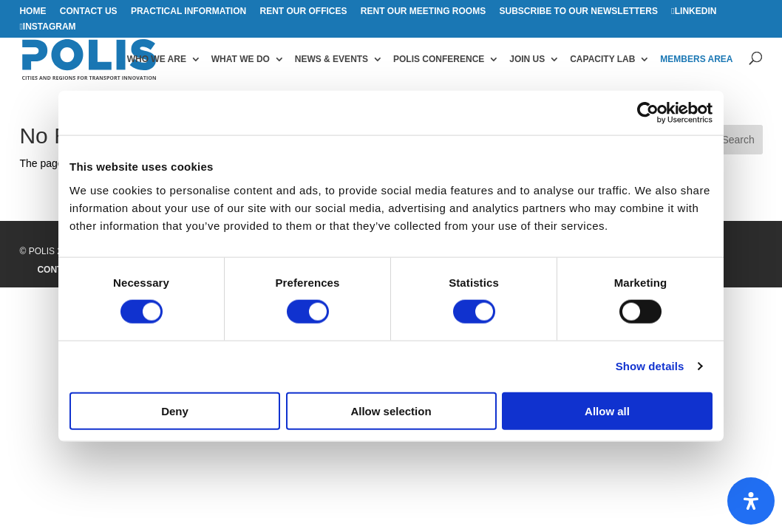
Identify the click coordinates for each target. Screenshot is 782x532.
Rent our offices (303, 11)
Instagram (50, 27)
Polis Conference (439, 59)
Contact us (89, 11)
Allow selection (391, 410)
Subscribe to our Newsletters (579, 11)
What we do (241, 59)
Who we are (157, 59)
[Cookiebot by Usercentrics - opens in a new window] (648, 113)
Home (33, 11)
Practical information (188, 11)
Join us (527, 59)
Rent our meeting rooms (423, 11)
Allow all (607, 410)
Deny (175, 410)
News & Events (331, 59)
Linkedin (696, 11)
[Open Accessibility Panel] (751, 501)
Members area (696, 59)
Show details (650, 366)
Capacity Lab (602, 59)
